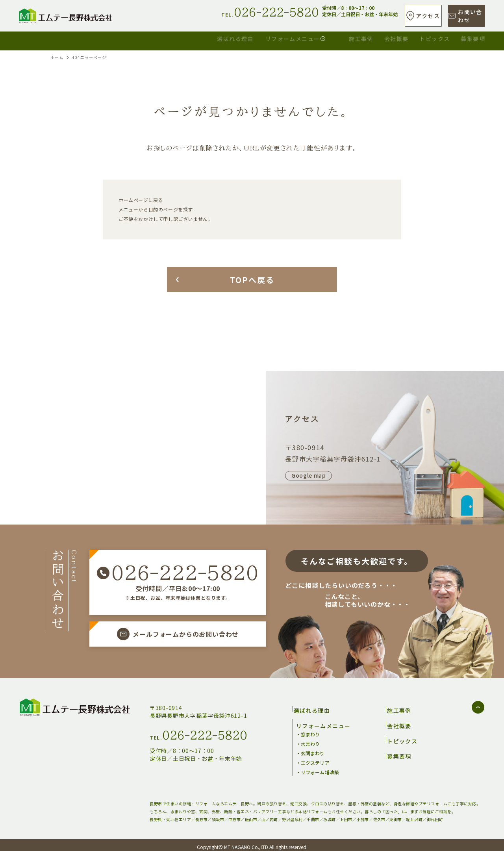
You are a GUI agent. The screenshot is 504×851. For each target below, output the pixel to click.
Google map (309, 475)
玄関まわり (313, 749)
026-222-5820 (185, 573)
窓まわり (310, 730)
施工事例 (289, 38)
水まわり (310, 740)
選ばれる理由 (123, 38)
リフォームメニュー (206, 38)
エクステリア (315, 759)
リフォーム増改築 (320, 768)
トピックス (410, 38)
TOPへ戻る (252, 280)
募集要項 (473, 38)
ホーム (57, 57)
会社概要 (348, 38)
